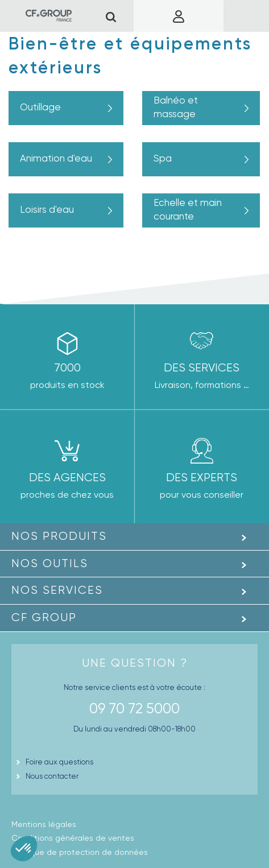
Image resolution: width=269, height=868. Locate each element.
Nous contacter (52, 776)
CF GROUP (44, 617)
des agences (67, 478)
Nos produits (59, 536)
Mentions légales (44, 824)
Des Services (202, 368)
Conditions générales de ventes (73, 838)
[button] (24, 849)
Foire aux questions (59, 762)
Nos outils (50, 563)
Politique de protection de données (80, 852)
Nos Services (57, 590)
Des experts (202, 478)
